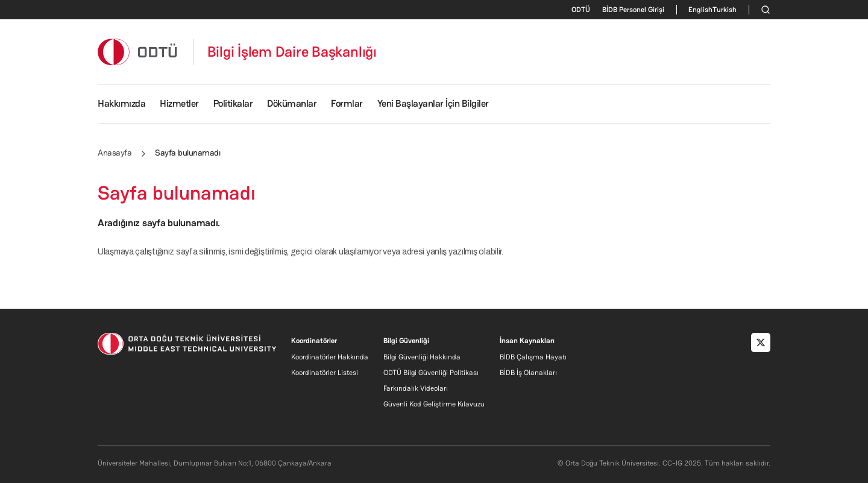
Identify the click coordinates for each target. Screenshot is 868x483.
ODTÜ (581, 10)
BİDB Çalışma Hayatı (533, 357)
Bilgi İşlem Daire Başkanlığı (292, 52)
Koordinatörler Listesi (325, 373)
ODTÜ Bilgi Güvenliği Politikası (431, 373)
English (700, 10)
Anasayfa (115, 153)
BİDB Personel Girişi (633, 10)
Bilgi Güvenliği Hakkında (422, 357)
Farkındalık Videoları (416, 388)
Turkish (725, 10)
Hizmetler (179, 103)
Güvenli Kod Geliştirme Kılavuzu (434, 404)
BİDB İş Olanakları (528, 373)
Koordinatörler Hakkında (330, 357)
